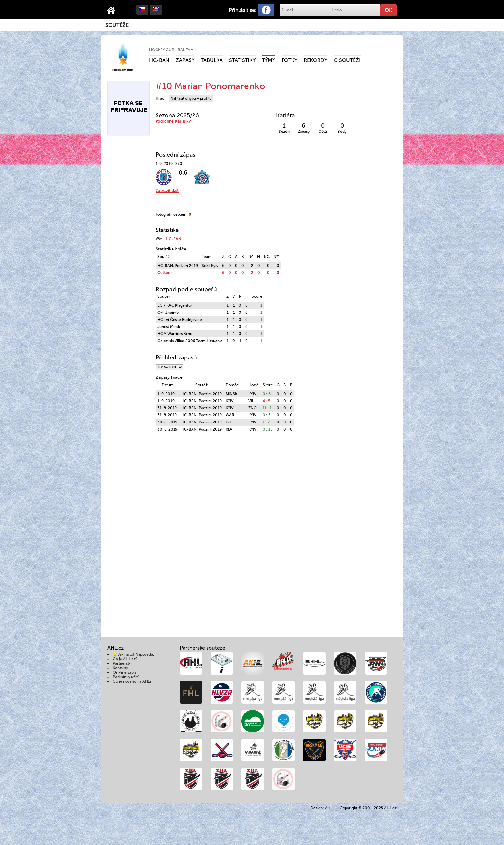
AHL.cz (390, 808)
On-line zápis (125, 672)
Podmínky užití (126, 677)
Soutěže (117, 25)
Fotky (289, 60)
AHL (329, 808)
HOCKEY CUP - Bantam (171, 50)
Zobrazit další (167, 191)
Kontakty (120, 668)
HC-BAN (159, 60)
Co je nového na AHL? (132, 681)
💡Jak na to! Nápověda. (133, 654)
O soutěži (347, 60)
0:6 (183, 173)
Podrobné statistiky (173, 121)
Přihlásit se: (243, 10)
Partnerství (122, 663)
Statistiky (242, 60)
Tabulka (212, 60)
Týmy (269, 60)
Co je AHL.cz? (125, 659)
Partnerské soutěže (203, 648)
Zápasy (185, 60)
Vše (159, 239)
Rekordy (315, 60)
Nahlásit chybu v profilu (191, 98)
